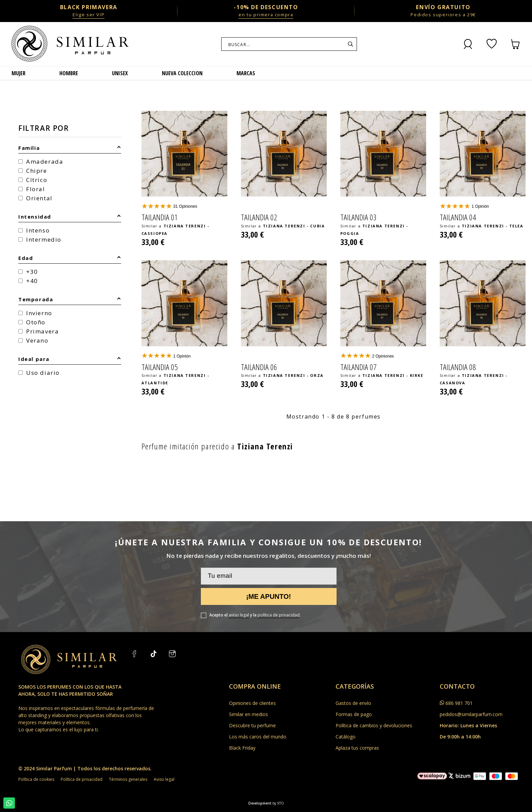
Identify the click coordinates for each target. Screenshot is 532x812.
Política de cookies (36, 779)
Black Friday (242, 748)
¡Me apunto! (268, 596)
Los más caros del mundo (258, 737)
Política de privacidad (82, 779)
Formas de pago (354, 714)
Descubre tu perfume (252, 725)
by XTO (278, 803)
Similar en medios (249, 714)
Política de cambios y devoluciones (374, 725)
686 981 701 (459, 703)
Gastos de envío (353, 703)
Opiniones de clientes (252, 703)
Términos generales (128, 779)
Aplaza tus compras (357, 748)
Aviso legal (164, 779)
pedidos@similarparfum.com (471, 714)
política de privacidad (279, 615)
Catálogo (346, 737)
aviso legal (239, 615)
